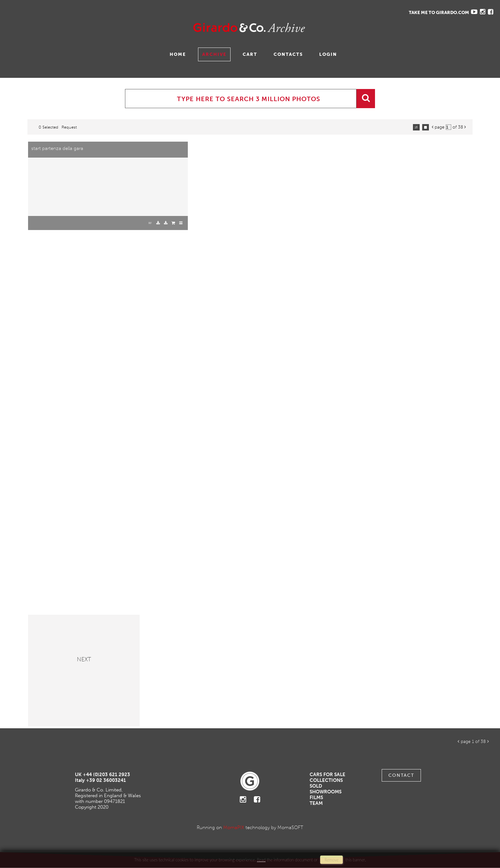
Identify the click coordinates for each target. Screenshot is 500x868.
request (69, 127)
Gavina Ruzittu (69, 28)
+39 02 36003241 (106, 780)
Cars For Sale (327, 775)
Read (261, 860)
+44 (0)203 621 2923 (107, 775)
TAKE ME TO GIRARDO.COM (439, 13)
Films (316, 798)
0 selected (48, 127)
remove (331, 860)
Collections (326, 780)
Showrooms (326, 792)
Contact (401, 775)
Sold (316, 786)
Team (316, 803)
